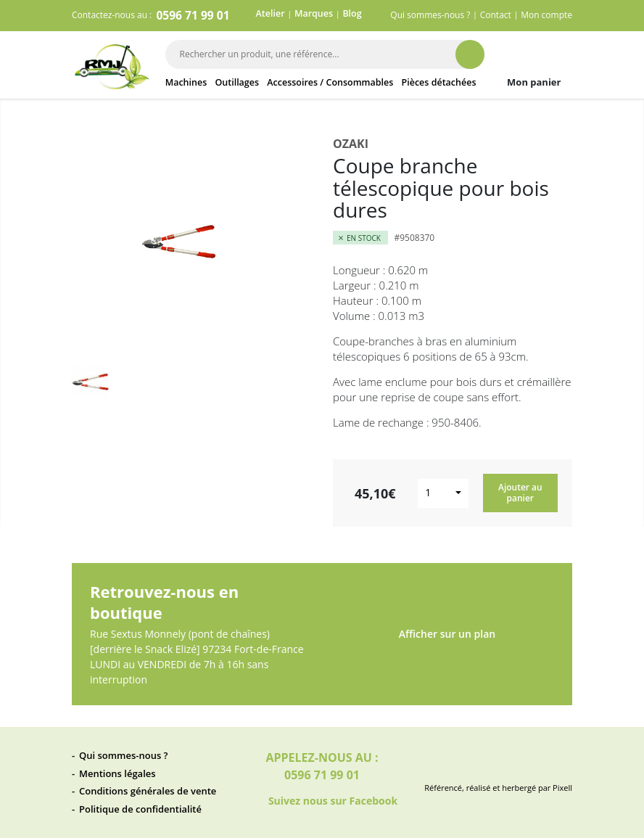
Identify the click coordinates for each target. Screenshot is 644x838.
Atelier (271, 13)
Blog (352, 13)
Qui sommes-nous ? (430, 15)
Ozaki (351, 144)
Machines (186, 82)
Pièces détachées (439, 82)
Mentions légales (117, 773)
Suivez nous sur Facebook (322, 802)
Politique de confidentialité (140, 809)
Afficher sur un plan (447, 638)
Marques (314, 13)
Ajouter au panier (520, 492)
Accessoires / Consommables (330, 82)
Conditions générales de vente (148, 791)
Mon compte (546, 15)
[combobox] (443, 493)
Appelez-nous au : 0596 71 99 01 (322, 766)
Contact (496, 15)
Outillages (237, 82)
